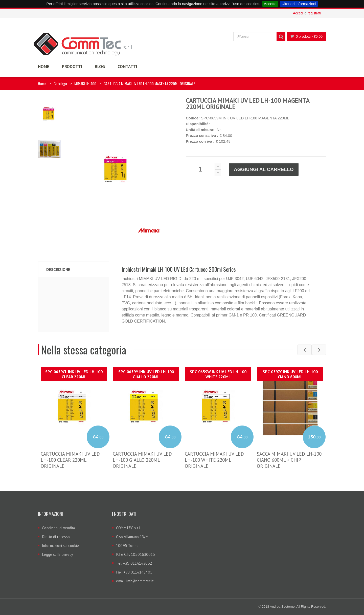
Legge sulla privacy (58, 554)
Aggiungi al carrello (264, 169)
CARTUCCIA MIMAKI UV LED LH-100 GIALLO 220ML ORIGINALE (142, 460)
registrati (314, 13)
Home (42, 83)
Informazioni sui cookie (60, 546)
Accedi (298, 13)
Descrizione (58, 269)
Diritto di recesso (56, 537)
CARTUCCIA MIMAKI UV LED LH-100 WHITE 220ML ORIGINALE (214, 460)
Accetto (270, 4)
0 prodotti (305, 37)
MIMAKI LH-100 (85, 83)
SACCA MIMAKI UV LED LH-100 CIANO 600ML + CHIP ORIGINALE (289, 460)
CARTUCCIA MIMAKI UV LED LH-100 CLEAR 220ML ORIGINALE (70, 460)
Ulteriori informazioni (299, 4)
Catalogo (60, 83)
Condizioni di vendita (58, 528)
